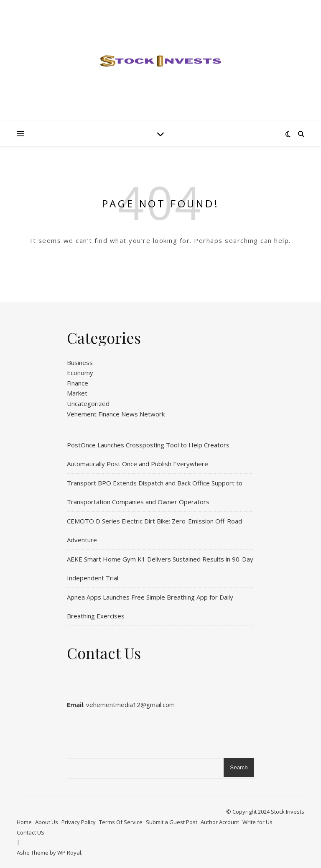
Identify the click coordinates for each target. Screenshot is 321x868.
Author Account (220, 822)
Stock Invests (288, 812)
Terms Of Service (121, 822)
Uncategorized (88, 403)
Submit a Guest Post (172, 822)
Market (77, 393)
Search (239, 767)
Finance (78, 383)
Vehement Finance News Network (116, 414)
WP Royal (69, 853)
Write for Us (257, 822)
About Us (47, 822)
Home (24, 822)
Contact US (31, 832)
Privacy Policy (79, 822)
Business (80, 363)
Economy (80, 373)
